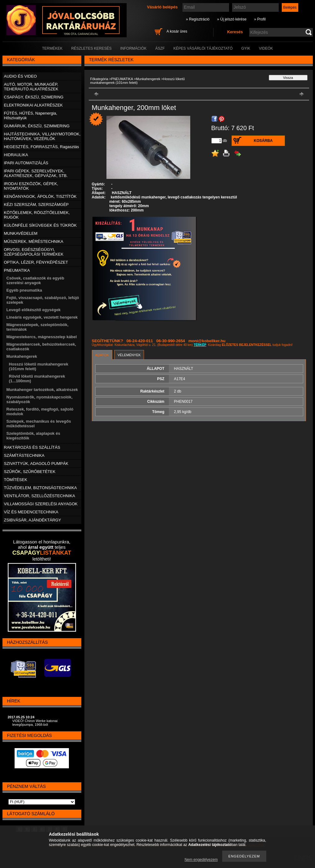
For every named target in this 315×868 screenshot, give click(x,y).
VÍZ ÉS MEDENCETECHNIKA (31, 512)
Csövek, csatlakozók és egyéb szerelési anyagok (35, 280)
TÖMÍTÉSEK (16, 480)
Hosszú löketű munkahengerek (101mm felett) (138, 81)
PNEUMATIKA (122, 79)
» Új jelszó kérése (232, 19)
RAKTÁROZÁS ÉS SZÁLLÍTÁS (32, 447)
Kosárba (263, 141)
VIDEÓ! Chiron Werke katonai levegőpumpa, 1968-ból (35, 723)
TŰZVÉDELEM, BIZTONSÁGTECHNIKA (40, 488)
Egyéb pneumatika (24, 290)
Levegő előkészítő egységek (34, 310)
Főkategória (99, 79)
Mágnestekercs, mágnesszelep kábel (42, 337)
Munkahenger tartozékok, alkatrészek (42, 390)
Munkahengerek (148, 79)
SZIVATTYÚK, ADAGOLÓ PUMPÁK (36, 464)
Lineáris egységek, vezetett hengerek (42, 317)
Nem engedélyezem (201, 860)
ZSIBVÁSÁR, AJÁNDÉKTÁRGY (33, 520)
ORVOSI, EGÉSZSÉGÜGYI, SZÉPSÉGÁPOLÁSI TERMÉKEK (34, 252)
